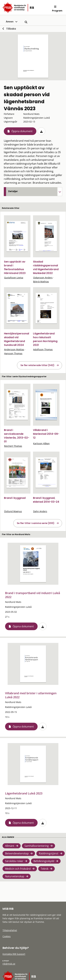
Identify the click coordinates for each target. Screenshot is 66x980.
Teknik (45, 869)
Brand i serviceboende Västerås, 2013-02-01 (17, 436)
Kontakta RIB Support (14, 954)
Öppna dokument (22, 131)
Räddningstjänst (49, 853)
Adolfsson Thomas (43, 349)
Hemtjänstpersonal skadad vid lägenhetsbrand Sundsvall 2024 (16, 339)
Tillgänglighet (10, 930)
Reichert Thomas (13, 446)
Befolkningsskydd (44, 861)
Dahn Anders (40, 511)
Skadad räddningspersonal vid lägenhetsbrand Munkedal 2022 (46, 267)
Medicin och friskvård (18, 869)
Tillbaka (11, 29)
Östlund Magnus (13, 511)
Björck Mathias (41, 282)
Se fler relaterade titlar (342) (37, 365)
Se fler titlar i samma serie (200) (36, 523)
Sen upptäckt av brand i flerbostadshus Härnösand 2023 (15, 267)
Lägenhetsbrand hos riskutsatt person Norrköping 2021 (45, 339)
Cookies (7, 936)
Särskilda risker (14, 861)
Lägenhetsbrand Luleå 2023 (24, 793)
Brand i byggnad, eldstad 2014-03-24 (46, 500)
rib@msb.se (9, 964)
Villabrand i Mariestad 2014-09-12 (46, 434)
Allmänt (10, 846)
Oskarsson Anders (43, 278)
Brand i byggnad (15, 498)
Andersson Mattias (14, 349)
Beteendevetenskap (17, 853)
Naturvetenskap (15, 876)
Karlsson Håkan (41, 443)
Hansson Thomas (13, 353)
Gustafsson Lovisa (14, 278)
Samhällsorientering (37, 846)
